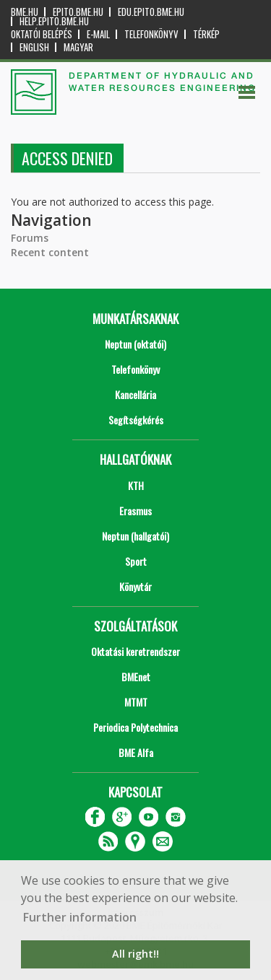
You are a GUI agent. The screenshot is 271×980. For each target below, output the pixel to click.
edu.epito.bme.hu (151, 12)
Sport (136, 561)
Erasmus (135, 511)
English (34, 47)
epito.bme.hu (78, 12)
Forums (30, 238)
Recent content (50, 252)
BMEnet (136, 677)
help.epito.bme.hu (54, 21)
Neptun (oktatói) (135, 344)
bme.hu (25, 12)
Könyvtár (135, 586)
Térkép (206, 34)
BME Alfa (136, 752)
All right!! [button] (135, 954)
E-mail (98, 34)
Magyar (78, 47)
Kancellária (135, 394)
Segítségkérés (136, 420)
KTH (136, 485)
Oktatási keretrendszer (135, 651)
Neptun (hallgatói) (135, 536)
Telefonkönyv (151, 34)
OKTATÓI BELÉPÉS (42, 34)
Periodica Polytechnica (135, 727)
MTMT (136, 702)
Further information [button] (80, 917)
